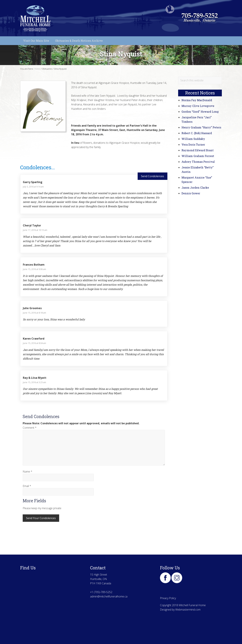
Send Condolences (153, 176)
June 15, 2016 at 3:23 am (34, 382)
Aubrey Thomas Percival (198, 162)
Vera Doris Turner (193, 144)
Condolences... (37, 167)
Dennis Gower (191, 193)
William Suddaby (193, 139)
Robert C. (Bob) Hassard (197, 133)
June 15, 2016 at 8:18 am (34, 313)
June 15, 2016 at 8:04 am (34, 343)
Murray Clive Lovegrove (198, 106)
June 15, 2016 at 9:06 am (34, 269)
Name (27, 472)
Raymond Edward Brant (198, 150)
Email (27, 486)
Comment (30, 428)
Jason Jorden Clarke (195, 188)
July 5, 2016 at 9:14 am (33, 187)
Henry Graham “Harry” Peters (201, 127)
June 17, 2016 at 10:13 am (35, 230)
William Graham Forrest (198, 156)
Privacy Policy (168, 598)
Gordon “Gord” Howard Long (200, 112)
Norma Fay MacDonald (197, 100)
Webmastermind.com (188, 610)
